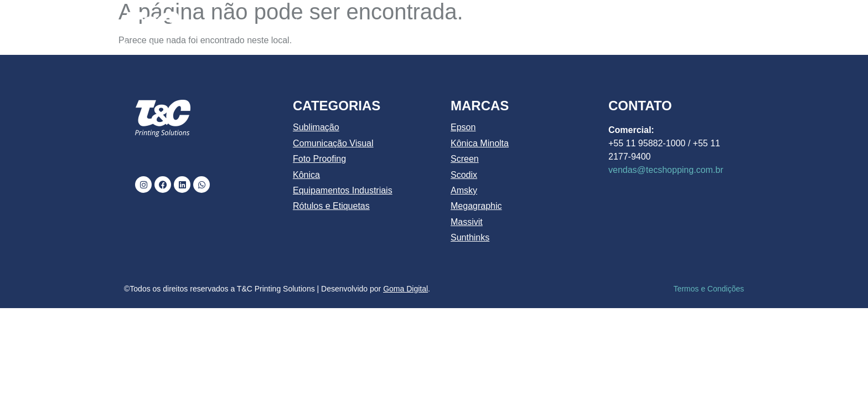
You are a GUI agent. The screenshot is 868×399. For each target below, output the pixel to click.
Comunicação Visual (333, 143)
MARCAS (598, 24)
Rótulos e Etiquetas (331, 206)
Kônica (306, 175)
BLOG (657, 24)
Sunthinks (470, 237)
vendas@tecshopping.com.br (666, 170)
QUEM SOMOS (366, 24)
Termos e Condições (709, 289)
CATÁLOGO (443, 24)
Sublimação (316, 127)
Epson (463, 127)
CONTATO (712, 24)
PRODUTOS (520, 24)
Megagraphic (476, 206)
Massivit (467, 222)
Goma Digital (405, 289)
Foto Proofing (319, 159)
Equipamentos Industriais (343, 190)
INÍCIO (300, 24)
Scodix (464, 175)
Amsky (464, 190)
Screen (465, 159)
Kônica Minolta (480, 143)
